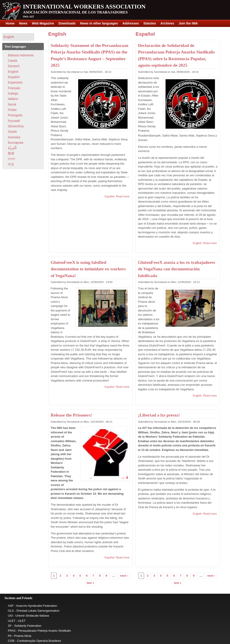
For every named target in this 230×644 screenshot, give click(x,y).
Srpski (12, 132)
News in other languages (99, 23)
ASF (11, 606)
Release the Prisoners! (71, 415)
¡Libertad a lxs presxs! (159, 415)
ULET (12, 621)
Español (110, 196)
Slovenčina (16, 126)
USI (10, 616)
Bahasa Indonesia (21, 55)
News (23, 23)
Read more (123, 196)
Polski (12, 110)
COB (11, 641)
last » (90, 583)
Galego (13, 93)
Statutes (150, 23)
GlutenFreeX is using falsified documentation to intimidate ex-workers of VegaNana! (88, 269)
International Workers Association (84, 7)
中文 (11, 164)
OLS (11, 611)
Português (15, 115)
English (57, 34)
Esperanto (15, 82)
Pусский (14, 121)
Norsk (12, 104)
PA (10, 636)
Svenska (14, 137)
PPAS (12, 631)
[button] (18, 37)
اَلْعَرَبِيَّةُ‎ (12, 148)
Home (10, 23)
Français (14, 88)
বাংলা (11, 159)
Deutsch (14, 66)
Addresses (131, 23)
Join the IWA (188, 23)
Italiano (13, 99)
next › (124, 576)
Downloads (67, 23)
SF (10, 626)
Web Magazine (43, 23)
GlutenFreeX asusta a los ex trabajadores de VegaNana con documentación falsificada (176, 269)
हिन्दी (11, 154)
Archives (167, 23)
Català (12, 61)
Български (16, 143)
